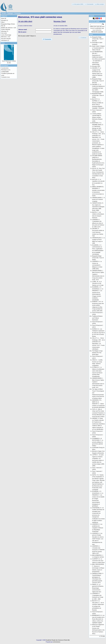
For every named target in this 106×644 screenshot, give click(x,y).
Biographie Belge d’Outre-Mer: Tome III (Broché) (98, 81)
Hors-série (4, 33)
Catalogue (10, 13)
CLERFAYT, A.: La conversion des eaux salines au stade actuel (98, 561)
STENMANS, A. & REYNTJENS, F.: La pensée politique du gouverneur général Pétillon (98, 442)
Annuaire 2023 (96, 66)
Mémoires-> (4, 37)
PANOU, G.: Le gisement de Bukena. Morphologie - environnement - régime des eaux (98, 588)
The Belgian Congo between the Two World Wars (97, 353)
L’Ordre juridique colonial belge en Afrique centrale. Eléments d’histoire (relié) (97, 117)
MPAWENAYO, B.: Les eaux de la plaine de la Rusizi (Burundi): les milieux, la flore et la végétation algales (98, 619)
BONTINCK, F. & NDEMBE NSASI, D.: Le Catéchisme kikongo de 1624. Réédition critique (98, 126)
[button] (78, 4)
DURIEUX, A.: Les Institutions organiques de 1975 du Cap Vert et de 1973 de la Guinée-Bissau (98, 333)
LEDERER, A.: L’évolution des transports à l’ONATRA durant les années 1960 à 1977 (98, 550)
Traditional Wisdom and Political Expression (97, 318)
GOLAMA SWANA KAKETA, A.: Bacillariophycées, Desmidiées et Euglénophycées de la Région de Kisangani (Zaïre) (98, 161)
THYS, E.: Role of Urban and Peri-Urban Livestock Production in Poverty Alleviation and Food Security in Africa (98, 413)
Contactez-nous (5, 77)
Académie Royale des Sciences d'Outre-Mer (58, 640)
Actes (3, 18)
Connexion (18, 13)
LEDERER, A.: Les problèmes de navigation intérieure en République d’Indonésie (98, 528)
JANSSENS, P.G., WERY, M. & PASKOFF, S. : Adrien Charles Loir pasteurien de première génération (98, 404)
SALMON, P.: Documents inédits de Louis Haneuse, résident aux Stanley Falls (98, 232)
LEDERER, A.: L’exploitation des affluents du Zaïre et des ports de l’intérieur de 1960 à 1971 (98, 223)
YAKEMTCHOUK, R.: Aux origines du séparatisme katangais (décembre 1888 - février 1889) (98, 207)
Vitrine (3, 43)
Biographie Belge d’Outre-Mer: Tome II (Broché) (98, 39)
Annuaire (4, 20)
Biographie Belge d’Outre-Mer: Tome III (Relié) (98, 95)
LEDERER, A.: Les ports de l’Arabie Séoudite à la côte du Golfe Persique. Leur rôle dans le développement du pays (98, 539)
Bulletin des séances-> (7, 28)
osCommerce (57, 642)
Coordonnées (5, 68)
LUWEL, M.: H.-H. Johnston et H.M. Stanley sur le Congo (98, 283)
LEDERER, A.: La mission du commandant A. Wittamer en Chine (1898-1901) (97, 265)
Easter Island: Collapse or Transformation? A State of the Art (98, 48)
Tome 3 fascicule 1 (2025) (9, 61)
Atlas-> (3, 22)
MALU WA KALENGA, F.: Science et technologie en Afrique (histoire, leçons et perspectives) (98, 568)
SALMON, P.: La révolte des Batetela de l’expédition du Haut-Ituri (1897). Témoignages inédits (98, 88)
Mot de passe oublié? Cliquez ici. (27, 36)
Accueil (4, 13)
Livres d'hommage (6, 35)
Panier (91, 34)
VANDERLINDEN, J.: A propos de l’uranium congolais (98, 199)
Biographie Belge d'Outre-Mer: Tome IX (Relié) (98, 258)
